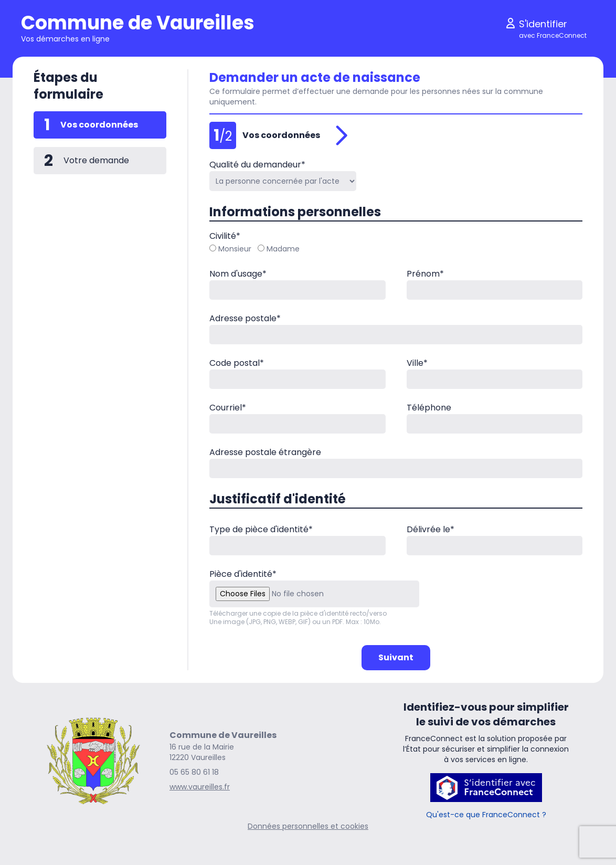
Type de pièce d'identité (261, 529)
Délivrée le (431, 529)
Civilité (225, 236)
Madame (279, 249)
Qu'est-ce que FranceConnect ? (486, 815)
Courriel (228, 408)
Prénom (425, 274)
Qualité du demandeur (257, 165)
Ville (417, 363)
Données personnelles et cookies (308, 826)
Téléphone (429, 408)
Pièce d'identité (243, 574)
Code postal (237, 363)
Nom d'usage (238, 274)
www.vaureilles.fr (200, 787)
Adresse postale (245, 318)
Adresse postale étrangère (265, 452)
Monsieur (230, 249)
